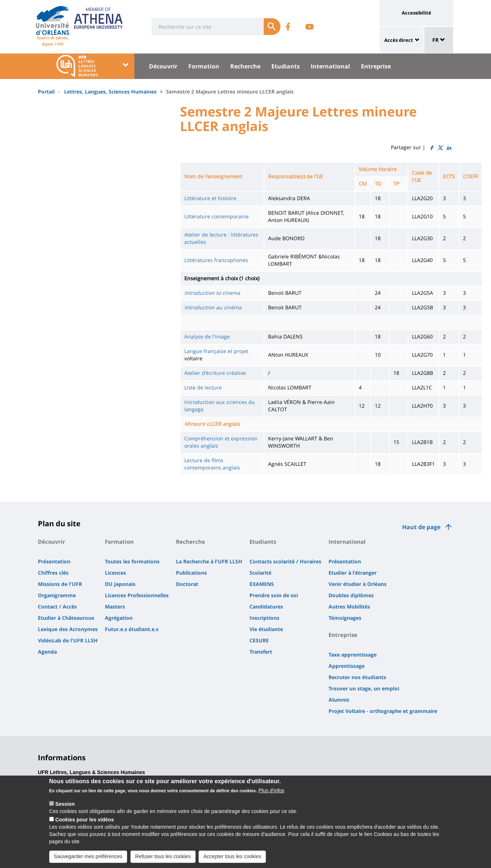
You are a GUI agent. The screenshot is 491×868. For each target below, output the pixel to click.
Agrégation (119, 618)
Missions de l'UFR (60, 584)
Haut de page (421, 527)
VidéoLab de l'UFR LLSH (68, 640)
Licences (115, 573)
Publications (191, 573)
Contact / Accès (57, 607)
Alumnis (339, 700)
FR (439, 40)
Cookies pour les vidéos (85, 820)
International (330, 66)
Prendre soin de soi (274, 595)
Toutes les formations (132, 561)
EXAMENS (262, 584)
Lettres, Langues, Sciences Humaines (110, 92)
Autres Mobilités (349, 607)
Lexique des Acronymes (68, 629)
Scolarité (260, 573)
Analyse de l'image (207, 336)
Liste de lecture (203, 387)
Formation (204, 66)
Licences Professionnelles (137, 595)
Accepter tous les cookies (232, 856)
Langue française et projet (216, 351)
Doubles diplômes (351, 595)
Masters (115, 607)
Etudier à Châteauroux (66, 618)
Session (65, 804)
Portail (46, 92)
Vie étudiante (266, 629)
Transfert (261, 652)
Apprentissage (347, 666)
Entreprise (376, 66)
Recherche (245, 66)
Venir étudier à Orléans (358, 584)
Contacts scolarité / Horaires (285, 561)
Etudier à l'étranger (353, 573)
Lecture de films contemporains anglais (212, 464)
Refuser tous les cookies (163, 856)
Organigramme (57, 595)
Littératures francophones (216, 260)
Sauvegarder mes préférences (88, 856)
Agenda (47, 652)
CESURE (259, 640)
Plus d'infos (271, 790)
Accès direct (399, 40)
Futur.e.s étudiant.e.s (132, 629)
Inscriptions (264, 618)
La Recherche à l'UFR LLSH (209, 561)
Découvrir (163, 66)
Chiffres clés (53, 573)
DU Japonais (120, 584)
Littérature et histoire (210, 198)
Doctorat (187, 584)
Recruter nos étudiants (357, 677)
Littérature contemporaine (217, 216)
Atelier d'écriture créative (215, 373)
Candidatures (266, 607)
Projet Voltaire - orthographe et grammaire (383, 711)
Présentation (54, 561)
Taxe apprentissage (353, 655)
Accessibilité (417, 13)
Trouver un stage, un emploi (364, 688)
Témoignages (345, 618)
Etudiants (286, 66)
